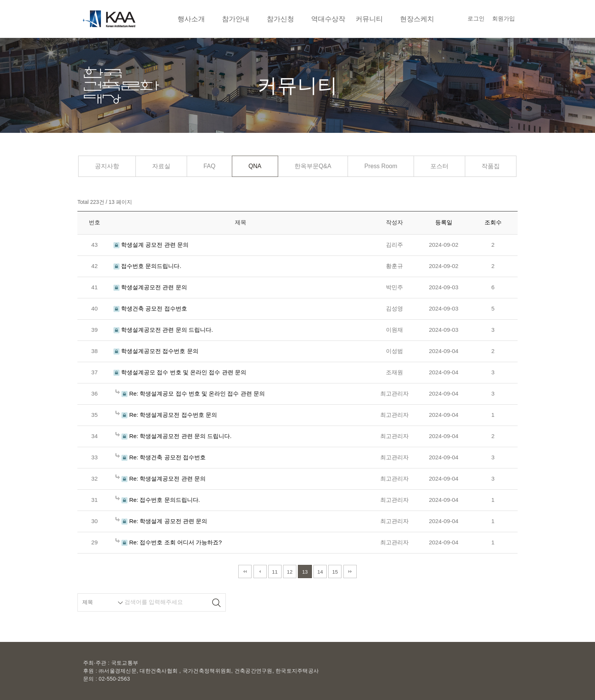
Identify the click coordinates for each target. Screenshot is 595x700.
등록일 (444, 222)
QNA (255, 166)
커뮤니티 (369, 19)
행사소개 (191, 19)
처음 (245, 572)
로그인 (476, 18)
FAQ (209, 166)
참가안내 (236, 19)
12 (290, 572)
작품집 (491, 166)
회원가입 (504, 18)
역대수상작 (328, 19)
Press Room (381, 166)
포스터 (439, 166)
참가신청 (280, 19)
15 (335, 572)
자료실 (161, 166)
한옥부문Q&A (313, 166)
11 (275, 572)
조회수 (493, 222)
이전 (260, 572)
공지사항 (107, 166)
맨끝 (350, 572)
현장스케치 (417, 19)
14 (320, 572)
